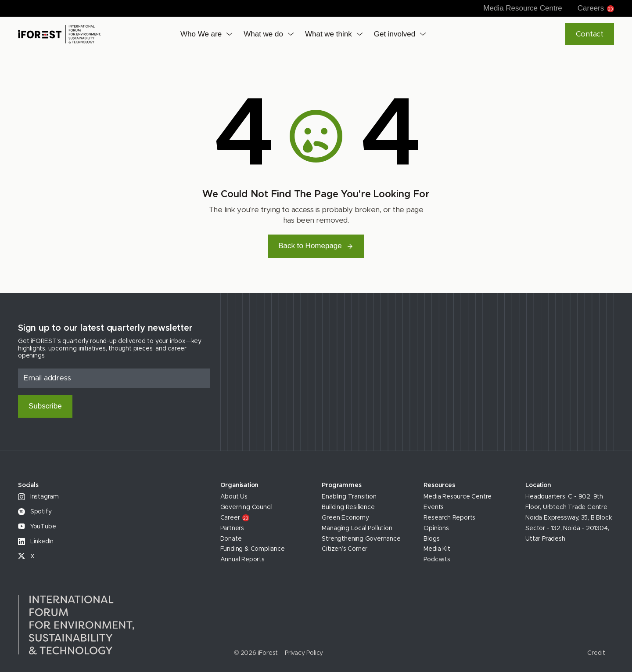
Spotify (35, 512)
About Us (234, 497)
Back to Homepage (316, 246)
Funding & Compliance (253, 549)
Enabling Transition (349, 497)
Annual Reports (242, 560)
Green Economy (345, 518)
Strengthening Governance (361, 539)
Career (235, 518)
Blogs (431, 539)
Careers (596, 8)
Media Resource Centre (523, 8)
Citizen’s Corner (345, 549)
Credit (596, 653)
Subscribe (45, 406)
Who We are (201, 34)
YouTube (37, 527)
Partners (232, 528)
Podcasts (437, 560)
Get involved (395, 34)
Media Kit (437, 549)
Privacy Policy (304, 653)
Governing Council (247, 507)
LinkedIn (36, 542)
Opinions (436, 528)
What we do (263, 34)
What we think (329, 34)
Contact (590, 34)
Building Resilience (348, 507)
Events (434, 507)
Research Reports (449, 518)
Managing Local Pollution (357, 528)
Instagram (38, 497)
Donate (231, 539)
